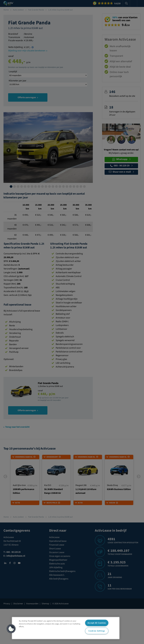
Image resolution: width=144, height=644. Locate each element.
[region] (66, 628)
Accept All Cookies (97, 623)
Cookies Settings (97, 631)
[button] (11, 629)
